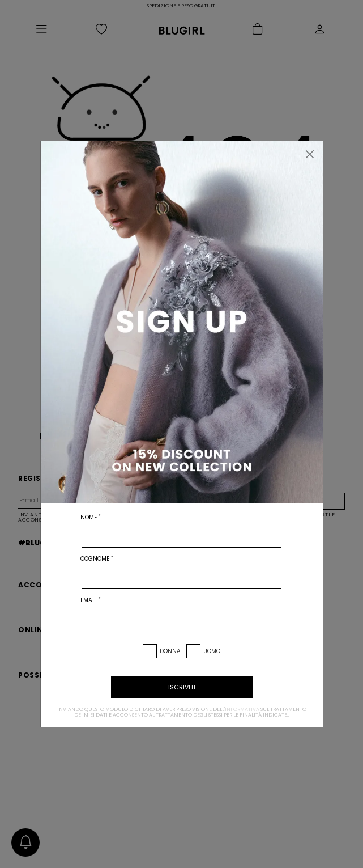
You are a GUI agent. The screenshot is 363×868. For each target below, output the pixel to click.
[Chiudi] (310, 154)
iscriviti (182, 687)
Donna (170, 651)
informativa (242, 709)
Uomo (212, 651)
